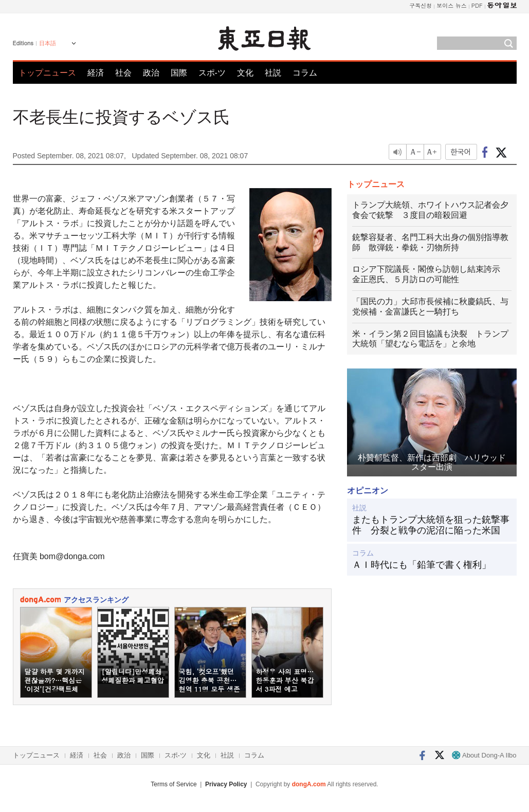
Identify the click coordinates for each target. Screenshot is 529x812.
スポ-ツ (212, 73)
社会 (123, 73)
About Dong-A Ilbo (484, 755)
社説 (273, 73)
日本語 (48, 43)
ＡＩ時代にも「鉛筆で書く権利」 (422, 565)
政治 (151, 73)
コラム (305, 73)
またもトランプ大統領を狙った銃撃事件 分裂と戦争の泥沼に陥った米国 (431, 525)
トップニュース (47, 73)
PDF (477, 5)
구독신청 (421, 5)
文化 (245, 73)
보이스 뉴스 (452, 5)
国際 (179, 73)
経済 (96, 73)
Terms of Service (174, 784)
